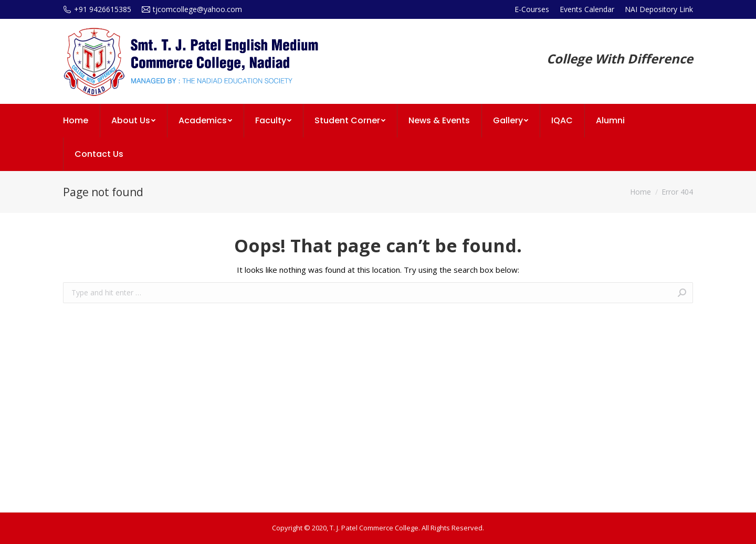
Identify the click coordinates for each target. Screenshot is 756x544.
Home (640, 192)
